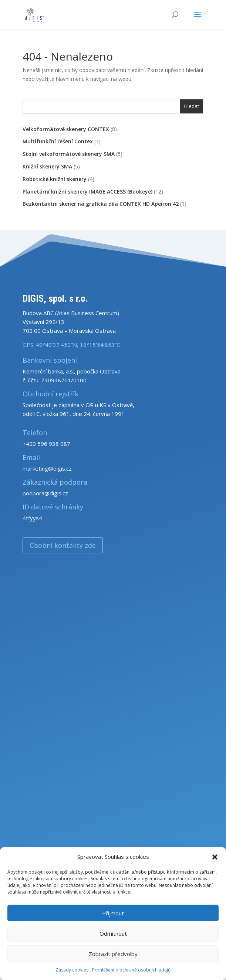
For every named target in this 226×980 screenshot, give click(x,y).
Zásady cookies (72, 970)
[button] (215, 857)
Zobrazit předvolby (113, 954)
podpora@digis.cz (45, 493)
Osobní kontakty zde (63, 545)
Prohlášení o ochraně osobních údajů (131, 970)
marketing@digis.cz (47, 468)
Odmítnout (113, 933)
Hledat (192, 106)
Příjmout (113, 913)
